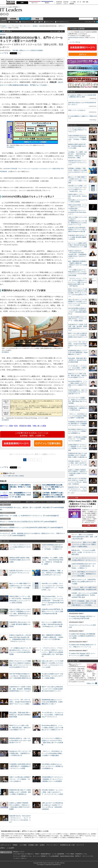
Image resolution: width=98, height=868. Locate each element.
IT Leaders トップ (5, 26)
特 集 (37, 19)
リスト (19, 53)
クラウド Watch (70, 854)
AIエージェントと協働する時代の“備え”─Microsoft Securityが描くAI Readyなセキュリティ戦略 (52, 624)
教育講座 (72, 4)
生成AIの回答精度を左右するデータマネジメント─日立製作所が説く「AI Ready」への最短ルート (52, 547)
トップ (4, 20)
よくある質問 (10, 848)
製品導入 (47, 3)
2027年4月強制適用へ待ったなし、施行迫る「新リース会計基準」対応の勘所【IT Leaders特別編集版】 (32, 509)
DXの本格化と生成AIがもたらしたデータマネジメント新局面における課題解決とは (52, 766)
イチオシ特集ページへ (89, 526)
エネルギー (59, 4)
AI (37, 22)
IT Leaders (11, 10)
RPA (42, 22)
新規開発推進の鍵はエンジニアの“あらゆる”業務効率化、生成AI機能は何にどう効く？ (52, 702)
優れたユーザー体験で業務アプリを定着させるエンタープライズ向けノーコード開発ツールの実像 (20, 586)
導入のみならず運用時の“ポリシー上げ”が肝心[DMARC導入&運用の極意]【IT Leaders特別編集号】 (32, 527)
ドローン (66, 4)
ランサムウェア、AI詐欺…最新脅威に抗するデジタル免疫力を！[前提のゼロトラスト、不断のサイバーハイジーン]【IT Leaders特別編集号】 (32, 534)
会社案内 (42, 845)
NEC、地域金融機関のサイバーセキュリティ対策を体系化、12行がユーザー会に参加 (20, 495)
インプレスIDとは (75, 42)
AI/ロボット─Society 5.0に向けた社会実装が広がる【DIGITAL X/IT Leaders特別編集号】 (29, 522)
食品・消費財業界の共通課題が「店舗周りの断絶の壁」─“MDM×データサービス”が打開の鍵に (52, 637)
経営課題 (13, 19)
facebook (4, 14)
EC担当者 (66, 2)
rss (7, 14)
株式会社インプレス (19, 852)
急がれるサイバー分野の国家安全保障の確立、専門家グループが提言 (20, 487)
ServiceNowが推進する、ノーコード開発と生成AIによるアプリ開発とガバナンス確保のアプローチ (52, 727)
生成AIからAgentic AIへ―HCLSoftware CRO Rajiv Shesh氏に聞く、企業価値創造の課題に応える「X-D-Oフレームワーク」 (77, 254)
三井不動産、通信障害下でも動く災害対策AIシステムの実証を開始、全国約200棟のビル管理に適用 (53, 495)
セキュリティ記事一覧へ (57, 31)
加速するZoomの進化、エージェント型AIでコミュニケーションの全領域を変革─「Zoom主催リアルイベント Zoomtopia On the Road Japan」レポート (53, 601)
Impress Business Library (76, 37)
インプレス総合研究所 (58, 854)
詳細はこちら (91, 683)
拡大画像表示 (11, 147)
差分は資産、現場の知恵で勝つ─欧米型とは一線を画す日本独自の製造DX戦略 (20, 715)
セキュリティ (50, 22)
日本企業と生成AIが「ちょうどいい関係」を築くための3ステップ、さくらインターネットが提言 (52, 792)
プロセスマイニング (27, 22)
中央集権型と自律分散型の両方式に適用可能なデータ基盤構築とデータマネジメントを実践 (20, 766)
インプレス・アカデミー (20, 858)
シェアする (4, 53)
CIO (13, 476)
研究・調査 (85, 2)
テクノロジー (25, 19)
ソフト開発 (73, 2)
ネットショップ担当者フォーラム (22, 856)
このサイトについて (6, 845)
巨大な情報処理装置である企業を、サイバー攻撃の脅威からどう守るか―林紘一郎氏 (53, 487)
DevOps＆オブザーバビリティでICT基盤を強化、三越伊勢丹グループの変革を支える (20, 753)
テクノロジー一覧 (17, 26)
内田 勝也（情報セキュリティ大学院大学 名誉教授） (28, 50)
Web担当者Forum (46, 854)
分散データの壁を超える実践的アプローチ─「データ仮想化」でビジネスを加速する (20, 779)
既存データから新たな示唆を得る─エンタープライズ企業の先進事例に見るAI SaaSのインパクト (52, 689)
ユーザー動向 (14, 22)
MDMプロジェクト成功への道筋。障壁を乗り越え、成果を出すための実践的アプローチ (20, 727)
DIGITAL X (78, 856)
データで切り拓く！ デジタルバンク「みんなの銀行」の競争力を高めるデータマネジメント (53, 715)
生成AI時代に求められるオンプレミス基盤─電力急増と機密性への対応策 (20, 624)
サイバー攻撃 (7, 476)
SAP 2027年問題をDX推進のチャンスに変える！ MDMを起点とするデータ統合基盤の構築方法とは (20, 676)
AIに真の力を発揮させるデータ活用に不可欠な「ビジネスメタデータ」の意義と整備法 (52, 676)
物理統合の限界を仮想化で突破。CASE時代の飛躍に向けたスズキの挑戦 (20, 560)
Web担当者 (59, 2)
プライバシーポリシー (52, 845)
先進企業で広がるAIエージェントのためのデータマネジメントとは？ (20, 573)
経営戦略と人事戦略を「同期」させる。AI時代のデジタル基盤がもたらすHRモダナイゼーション (52, 573)
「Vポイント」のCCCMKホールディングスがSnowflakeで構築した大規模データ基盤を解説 (52, 753)
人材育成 (21, 476)
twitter (1, 14)
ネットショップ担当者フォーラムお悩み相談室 (46, 856)
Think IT (37, 854)
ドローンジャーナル (88, 856)
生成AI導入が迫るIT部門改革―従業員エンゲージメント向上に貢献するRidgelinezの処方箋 (52, 611)
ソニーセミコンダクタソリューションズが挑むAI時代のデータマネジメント (20, 547)
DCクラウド (35, 3)
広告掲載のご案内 (33, 845)
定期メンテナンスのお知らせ (77, 110)
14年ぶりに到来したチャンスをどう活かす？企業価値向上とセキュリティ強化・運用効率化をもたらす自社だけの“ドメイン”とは (78, 221)
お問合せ (2, 848)
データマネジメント (63, 22)
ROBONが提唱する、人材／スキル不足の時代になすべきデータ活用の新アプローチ (20, 740)
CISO (16, 476)
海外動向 (35, 26)
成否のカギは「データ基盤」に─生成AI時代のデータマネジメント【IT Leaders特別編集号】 (30, 516)
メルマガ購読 (23, 845)
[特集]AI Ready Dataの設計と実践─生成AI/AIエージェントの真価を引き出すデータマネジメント (82, 504)
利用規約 (15, 845)
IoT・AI (79, 2)
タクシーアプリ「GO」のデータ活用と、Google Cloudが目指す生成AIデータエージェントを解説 (20, 702)
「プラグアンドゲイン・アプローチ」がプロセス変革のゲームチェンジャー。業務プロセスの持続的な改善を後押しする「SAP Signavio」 (52, 652)
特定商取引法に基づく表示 (68, 845)
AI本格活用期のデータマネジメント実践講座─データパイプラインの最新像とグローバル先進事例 (52, 779)
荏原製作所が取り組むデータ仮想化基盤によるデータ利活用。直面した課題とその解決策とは (20, 792)
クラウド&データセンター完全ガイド (23, 854)
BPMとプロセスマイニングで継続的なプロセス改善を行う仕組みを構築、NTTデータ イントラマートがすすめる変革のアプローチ (78, 293)
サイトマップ (80, 845)
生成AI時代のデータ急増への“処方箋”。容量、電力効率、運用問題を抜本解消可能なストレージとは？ (20, 689)
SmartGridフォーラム (81, 854)
